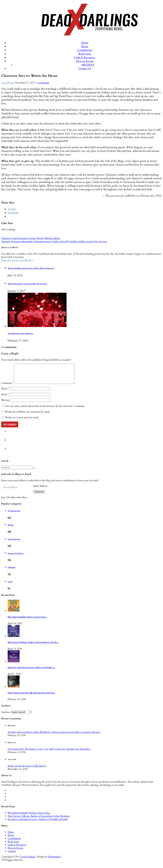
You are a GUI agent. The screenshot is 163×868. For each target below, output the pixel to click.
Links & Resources (85, 57)
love (96, 241)
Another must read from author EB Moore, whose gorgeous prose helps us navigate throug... (54, 736)
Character (6, 238)
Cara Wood (7, 83)
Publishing (12, 571)
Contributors (85, 50)
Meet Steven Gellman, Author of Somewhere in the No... (33, 646)
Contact (12, 855)
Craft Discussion (20, 238)
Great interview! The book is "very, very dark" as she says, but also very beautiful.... (49, 753)
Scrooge (103, 241)
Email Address (40, 490)
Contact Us (85, 68)
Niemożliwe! (55, 861)
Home (85, 43)
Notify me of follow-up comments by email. (27, 416)
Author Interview (14, 543)
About (85, 46)
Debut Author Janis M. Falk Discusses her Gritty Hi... (32, 697)
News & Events (85, 61)
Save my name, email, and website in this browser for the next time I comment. (45, 410)
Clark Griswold (60, 241)
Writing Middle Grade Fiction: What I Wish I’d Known (31, 268)
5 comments (43, 83)
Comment (7, 387)
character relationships (22, 241)
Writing (11, 529)
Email (5, 398)
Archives (6, 716)
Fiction (33, 238)
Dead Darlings (28, 861)
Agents (10, 585)
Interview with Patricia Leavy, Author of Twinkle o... (32, 671)
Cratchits (73, 241)
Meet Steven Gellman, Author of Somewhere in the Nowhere (39, 820)
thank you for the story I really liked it (27, 770)
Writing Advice (53, 238)
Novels (40, 238)
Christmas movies (43, 241)
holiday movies (86, 241)
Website (5, 404)
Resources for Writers (16, 557)
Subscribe (39, 496)
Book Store (85, 54)
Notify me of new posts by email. (22, 421)
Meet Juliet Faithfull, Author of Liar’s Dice (29, 817)
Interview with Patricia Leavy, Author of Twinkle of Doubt (38, 823)
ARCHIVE (88, 65)
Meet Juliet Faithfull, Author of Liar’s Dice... (28, 621)
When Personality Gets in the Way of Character (27, 284)
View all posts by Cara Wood (17, 260)
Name (5, 392)
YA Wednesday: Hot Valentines (21, 333)
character (6, 241)
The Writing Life (14, 515)
